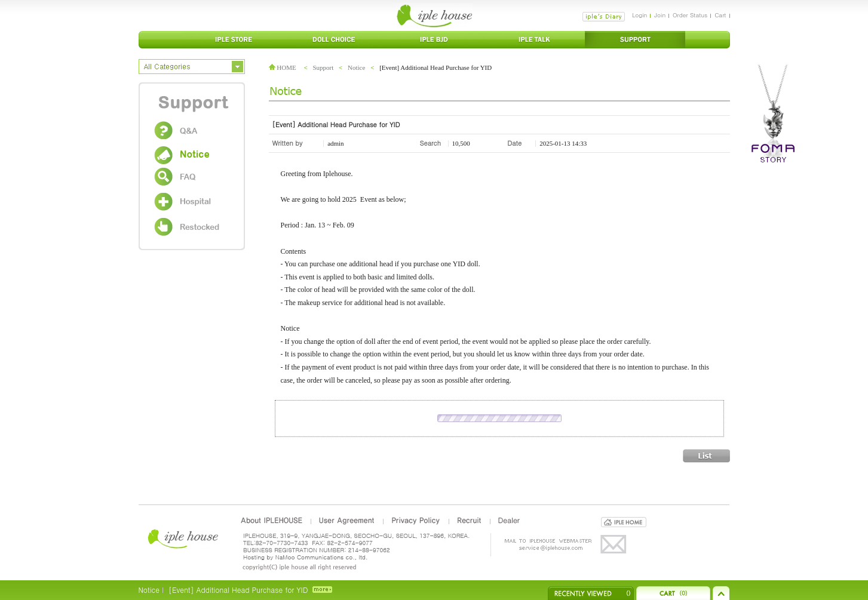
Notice (356, 67)
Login (640, 15)
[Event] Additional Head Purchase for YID (238, 590)
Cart (720, 15)
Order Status (690, 15)
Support (323, 67)
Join (660, 15)
